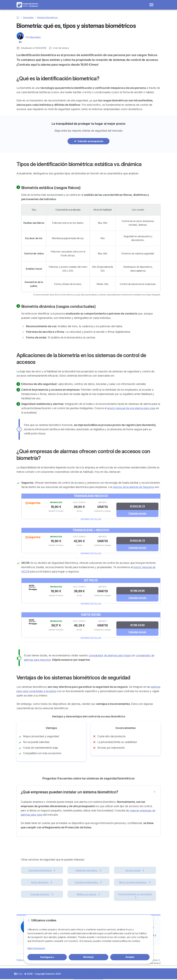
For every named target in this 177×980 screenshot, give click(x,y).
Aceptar (130, 957)
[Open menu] (151, 5)
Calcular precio (137, 514)
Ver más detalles (91, 519)
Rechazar (88, 957)
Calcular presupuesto (89, 141)
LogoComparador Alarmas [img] (18, 975)
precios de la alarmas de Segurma (133, 487)
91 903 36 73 (137, 506)
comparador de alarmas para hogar (110, 656)
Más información (36, 948)
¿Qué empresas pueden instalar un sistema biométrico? (69, 793)
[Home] (18, 17)
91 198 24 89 (137, 591)
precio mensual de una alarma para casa (131, 408)
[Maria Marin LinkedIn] (20, 42)
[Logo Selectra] (27, 5)
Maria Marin (35, 37)
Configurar (47, 957)
